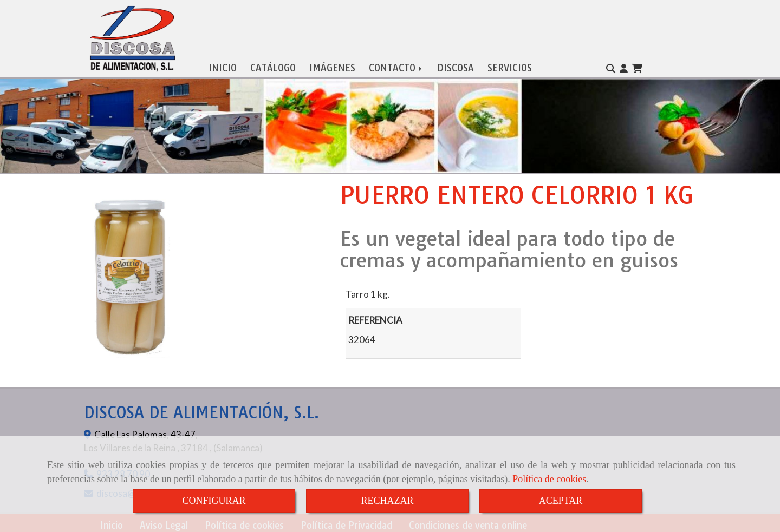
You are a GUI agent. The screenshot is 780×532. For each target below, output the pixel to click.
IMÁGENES (332, 66)
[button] (624, 67)
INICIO (223, 66)
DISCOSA (456, 66)
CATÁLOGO (273, 66)
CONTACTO (396, 66)
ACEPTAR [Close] (561, 501)
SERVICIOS (510, 66)
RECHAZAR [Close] (387, 501)
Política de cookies (549, 479)
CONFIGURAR (214, 501)
